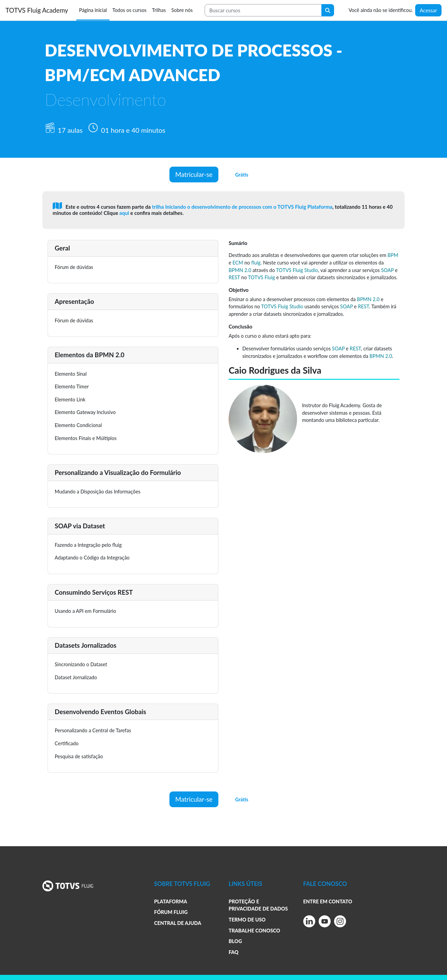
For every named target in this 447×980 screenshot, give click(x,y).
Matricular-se (194, 174)
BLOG (235, 941)
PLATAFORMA (170, 901)
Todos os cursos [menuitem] (129, 10)
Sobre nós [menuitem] (182, 10)
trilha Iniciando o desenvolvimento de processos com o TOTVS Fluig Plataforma (242, 207)
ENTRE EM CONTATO (328, 901)
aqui (125, 213)
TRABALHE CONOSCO (254, 931)
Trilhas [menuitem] (159, 10)
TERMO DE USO (247, 920)
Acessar (428, 10)
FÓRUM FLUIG (171, 912)
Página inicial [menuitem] (93, 10)
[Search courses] (263, 10)
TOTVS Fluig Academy (37, 10)
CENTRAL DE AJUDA (177, 923)
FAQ (234, 952)
